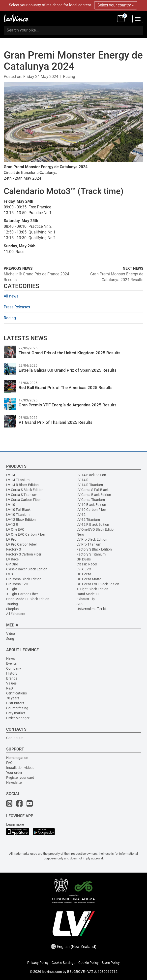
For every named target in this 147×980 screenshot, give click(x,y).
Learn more (15, 824)
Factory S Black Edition (94, 549)
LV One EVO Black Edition (96, 529)
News (11, 658)
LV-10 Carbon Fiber (91, 510)
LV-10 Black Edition (91, 505)
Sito (80, 604)
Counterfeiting (17, 708)
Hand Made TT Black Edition (28, 599)
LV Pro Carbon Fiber (22, 544)
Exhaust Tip (86, 599)
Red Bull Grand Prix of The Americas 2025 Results (66, 388)
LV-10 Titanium (18, 515)
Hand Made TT (88, 594)
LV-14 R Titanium (90, 485)
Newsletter (15, 783)
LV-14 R (83, 480)
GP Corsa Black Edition (24, 579)
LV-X (10, 574)
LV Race (12, 559)
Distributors (15, 703)
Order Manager (18, 718)
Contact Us (15, 738)
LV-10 (11, 505)
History (12, 673)
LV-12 (81, 515)
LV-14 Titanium (18, 480)
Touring (12, 604)
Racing (69, 77)
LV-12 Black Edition (21, 520)
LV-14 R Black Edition (22, 485)
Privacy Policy (38, 963)
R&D (10, 688)
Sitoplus (12, 609)
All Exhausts (16, 614)
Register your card (20, 778)
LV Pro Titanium (89, 544)
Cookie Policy (88, 963)
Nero (80, 534)
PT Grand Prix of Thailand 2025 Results (56, 422)
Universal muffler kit (92, 609)
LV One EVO (15, 529)
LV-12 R (12, 524)
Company (14, 668)
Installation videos (20, 768)
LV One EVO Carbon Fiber (26, 534)
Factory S (14, 549)
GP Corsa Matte (89, 579)
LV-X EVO (84, 569)
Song (10, 639)
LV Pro (11, 539)
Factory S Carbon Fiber (24, 554)
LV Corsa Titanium (91, 500)
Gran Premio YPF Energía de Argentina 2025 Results (68, 405)
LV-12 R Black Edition (93, 524)
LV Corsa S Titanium (22, 495)
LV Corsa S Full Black (93, 490)
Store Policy (111, 963)
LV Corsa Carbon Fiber (23, 500)
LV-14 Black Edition (91, 475)
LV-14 (11, 475)
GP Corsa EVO (17, 584)
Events (11, 663)
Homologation (17, 758)
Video (11, 634)
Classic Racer (87, 564)
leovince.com (52, 972)
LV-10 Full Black (18, 510)
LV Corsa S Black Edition (25, 490)
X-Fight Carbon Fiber (22, 594)
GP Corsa (84, 574)
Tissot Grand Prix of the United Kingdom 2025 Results (70, 353)
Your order (14, 773)
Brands (12, 678)
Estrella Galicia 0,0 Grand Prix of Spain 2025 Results (68, 370)
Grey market (16, 713)
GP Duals (84, 559)
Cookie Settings (63, 963)
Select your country (116, 5)
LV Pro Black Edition (92, 539)
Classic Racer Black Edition (27, 569)
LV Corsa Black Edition (94, 495)
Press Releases (17, 307)
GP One (12, 564)
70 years (13, 698)
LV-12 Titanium (88, 520)
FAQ (9, 763)
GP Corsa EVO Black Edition (98, 584)
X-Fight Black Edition (92, 589)
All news (11, 296)
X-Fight (12, 589)
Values (11, 683)
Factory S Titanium (91, 554)
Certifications (16, 693)
